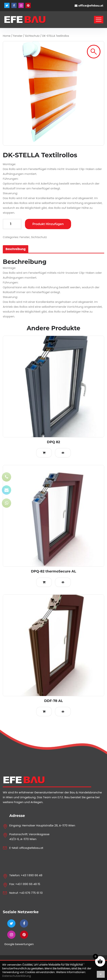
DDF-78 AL (53, 701)
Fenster (18, 36)
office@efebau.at (91, 6)
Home (7, 36)
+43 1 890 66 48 (32, 875)
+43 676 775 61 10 (31, 893)
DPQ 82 (53, 442)
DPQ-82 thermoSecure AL (53, 571)
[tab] (16, 249)
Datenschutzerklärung (17, 976)
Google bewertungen (19, 944)
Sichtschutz (32, 36)
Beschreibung (16, 249)
